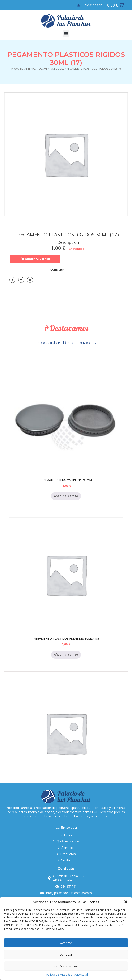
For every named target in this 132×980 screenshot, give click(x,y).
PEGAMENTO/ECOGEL (51, 69)
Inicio (15, 69)
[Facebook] (12, 280)
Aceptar (66, 943)
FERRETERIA (27, 69)
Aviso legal (81, 975)
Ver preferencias (66, 966)
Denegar (66, 954)
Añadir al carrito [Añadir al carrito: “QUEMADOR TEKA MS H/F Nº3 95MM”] (66, 496)
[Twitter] (21, 280)
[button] (126, 902)
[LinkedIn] (30, 280)
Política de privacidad (59, 975)
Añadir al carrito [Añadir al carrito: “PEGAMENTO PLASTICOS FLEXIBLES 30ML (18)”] (66, 654)
